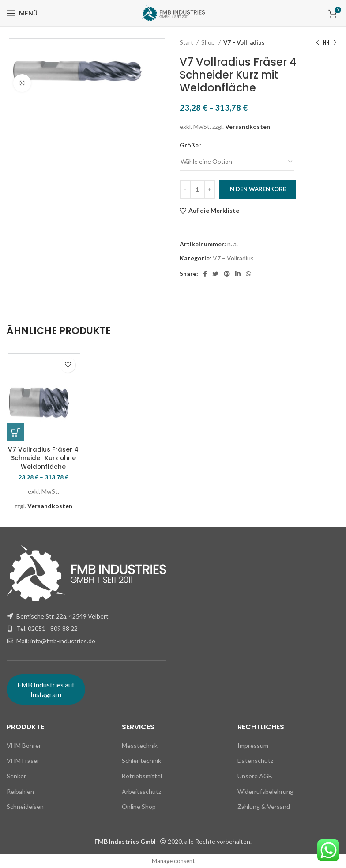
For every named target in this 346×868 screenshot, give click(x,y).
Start (187, 42)
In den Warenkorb (258, 189)
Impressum (253, 745)
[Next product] (335, 43)
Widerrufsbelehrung (265, 791)
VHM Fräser (23, 760)
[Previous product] (317, 43)
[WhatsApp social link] (248, 274)
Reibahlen (20, 791)
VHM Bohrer (24, 745)
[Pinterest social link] (227, 274)
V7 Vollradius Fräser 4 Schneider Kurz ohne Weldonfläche (43, 458)
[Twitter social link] (215, 274)
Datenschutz (255, 760)
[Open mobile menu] (22, 13)
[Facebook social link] (205, 274)
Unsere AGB (255, 776)
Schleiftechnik (141, 760)
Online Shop (139, 806)
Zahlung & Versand (264, 806)
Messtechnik (140, 745)
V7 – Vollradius (244, 42)
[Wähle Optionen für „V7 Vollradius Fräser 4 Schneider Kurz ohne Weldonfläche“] (15, 432)
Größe (189, 145)
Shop (209, 42)
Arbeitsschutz (141, 791)
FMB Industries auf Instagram (46, 689)
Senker (16, 776)
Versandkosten (248, 126)
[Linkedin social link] (238, 274)
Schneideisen (25, 806)
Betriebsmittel (142, 776)
